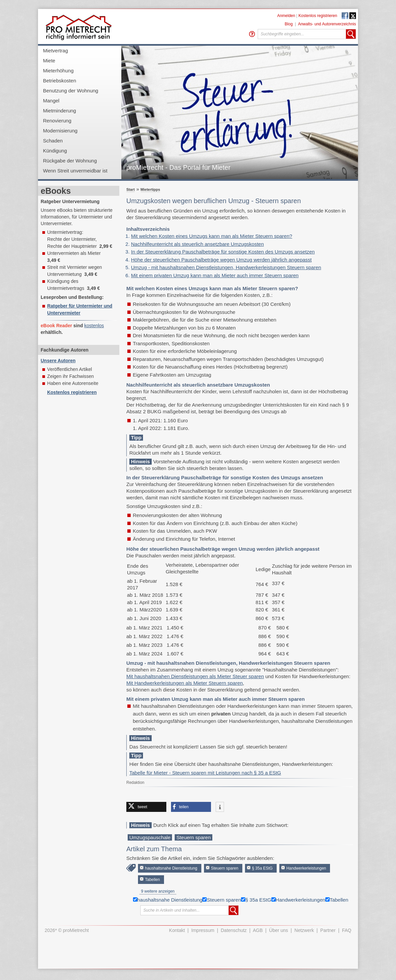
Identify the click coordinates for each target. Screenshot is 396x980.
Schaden (53, 141)
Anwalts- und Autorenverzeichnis (327, 24)
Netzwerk (304, 930)
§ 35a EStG (262, 868)
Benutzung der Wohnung (71, 91)
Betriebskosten (59, 81)
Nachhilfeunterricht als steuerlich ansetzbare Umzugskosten (197, 244)
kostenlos (94, 326)
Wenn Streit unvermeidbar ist (75, 171)
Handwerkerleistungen (306, 868)
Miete (49, 61)
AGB (258, 930)
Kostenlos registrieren (318, 16)
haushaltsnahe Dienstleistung (171, 868)
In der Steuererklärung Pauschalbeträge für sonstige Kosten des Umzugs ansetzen (223, 252)
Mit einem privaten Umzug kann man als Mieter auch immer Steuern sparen (215, 275)
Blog (289, 24)
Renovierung (57, 121)
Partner (328, 930)
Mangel (51, 101)
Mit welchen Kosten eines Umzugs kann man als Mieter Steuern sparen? (212, 236)
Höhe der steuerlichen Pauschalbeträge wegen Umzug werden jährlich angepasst (221, 260)
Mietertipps (150, 189)
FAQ (347, 930)
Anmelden (286, 16)
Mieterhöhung (58, 71)
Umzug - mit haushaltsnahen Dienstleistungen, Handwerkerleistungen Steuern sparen (226, 267)
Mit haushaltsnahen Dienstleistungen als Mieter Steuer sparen (195, 676)
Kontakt (177, 930)
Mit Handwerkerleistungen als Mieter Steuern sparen (184, 683)
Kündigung (55, 151)
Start (130, 189)
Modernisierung (60, 131)
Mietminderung (59, 111)
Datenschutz (234, 930)
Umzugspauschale (150, 837)
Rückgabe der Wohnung (70, 161)
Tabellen (152, 880)
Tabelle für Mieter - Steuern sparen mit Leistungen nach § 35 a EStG (205, 773)
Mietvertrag (55, 51)
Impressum (203, 930)
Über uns (278, 930)
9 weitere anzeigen (158, 891)
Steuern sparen (193, 837)
